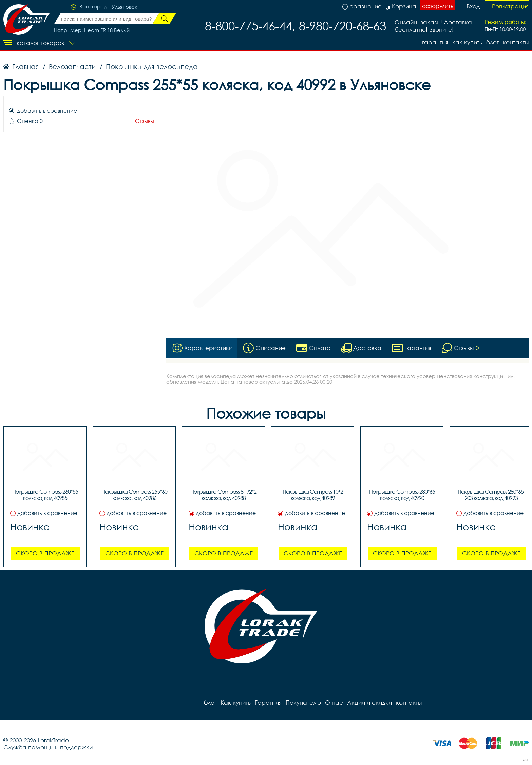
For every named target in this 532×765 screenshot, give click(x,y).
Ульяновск (125, 7)
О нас (334, 702)
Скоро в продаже (45, 553)
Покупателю (303, 702)
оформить (438, 6)
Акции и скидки (369, 702)
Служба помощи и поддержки (48, 747)
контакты (516, 42)
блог (492, 42)
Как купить (467, 42)
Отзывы (145, 121)
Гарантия (435, 42)
